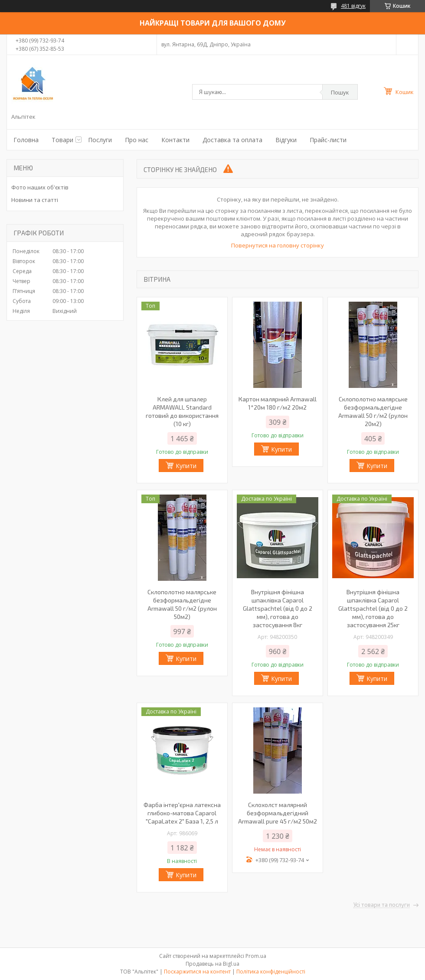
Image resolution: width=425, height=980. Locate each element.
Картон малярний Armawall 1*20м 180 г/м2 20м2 (278, 403)
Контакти (175, 140)
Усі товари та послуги (382, 905)
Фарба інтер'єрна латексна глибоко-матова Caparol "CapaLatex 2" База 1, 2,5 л (182, 813)
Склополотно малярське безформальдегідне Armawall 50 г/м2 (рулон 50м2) (182, 604)
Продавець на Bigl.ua (212, 964)
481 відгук (353, 6)
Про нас (137, 140)
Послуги (100, 140)
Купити (186, 466)
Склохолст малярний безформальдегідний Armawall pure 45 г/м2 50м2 (278, 813)
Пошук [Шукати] (340, 92)
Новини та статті (35, 200)
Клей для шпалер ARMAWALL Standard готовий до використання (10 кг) (182, 411)
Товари (62, 140)
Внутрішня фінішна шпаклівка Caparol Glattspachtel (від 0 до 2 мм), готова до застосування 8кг (278, 608)
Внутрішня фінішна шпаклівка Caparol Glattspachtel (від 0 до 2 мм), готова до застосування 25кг (373, 608)
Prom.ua (256, 956)
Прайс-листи (328, 140)
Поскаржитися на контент (197, 972)
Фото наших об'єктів (40, 187)
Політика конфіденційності (271, 972)
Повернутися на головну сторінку (278, 245)
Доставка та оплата (232, 140)
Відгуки (286, 140)
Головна (26, 140)
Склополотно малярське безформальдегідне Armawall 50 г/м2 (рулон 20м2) (373, 411)
